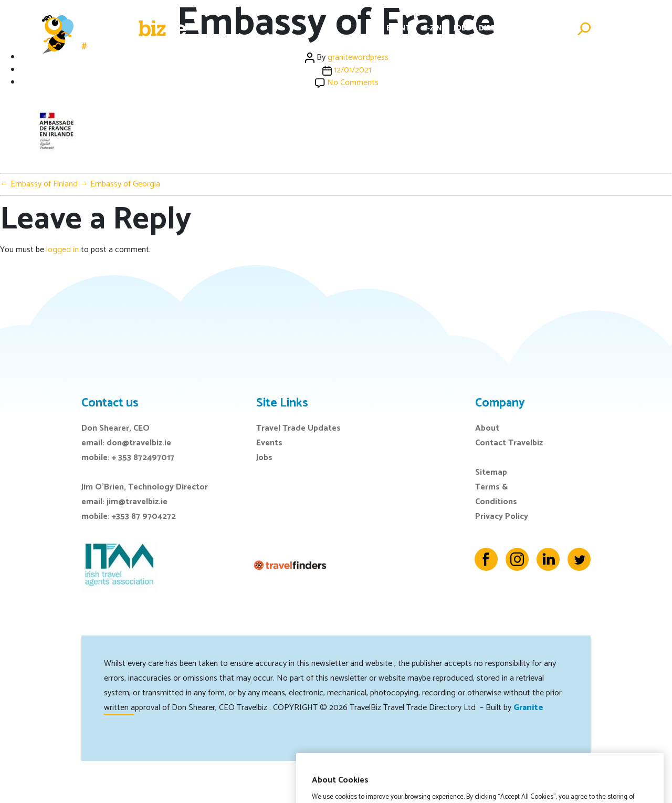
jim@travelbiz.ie (137, 502)
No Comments (353, 83)
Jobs (462, 29)
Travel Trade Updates (298, 428)
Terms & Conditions (496, 494)
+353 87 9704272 (144, 517)
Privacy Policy (502, 517)
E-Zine (434, 29)
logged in (62, 250)
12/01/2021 (353, 70)
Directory (500, 29)
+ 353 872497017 (143, 458)
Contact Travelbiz (509, 443)
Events (401, 29)
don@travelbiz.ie (139, 443)
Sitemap (491, 472)
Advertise (549, 29)
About (487, 428)
